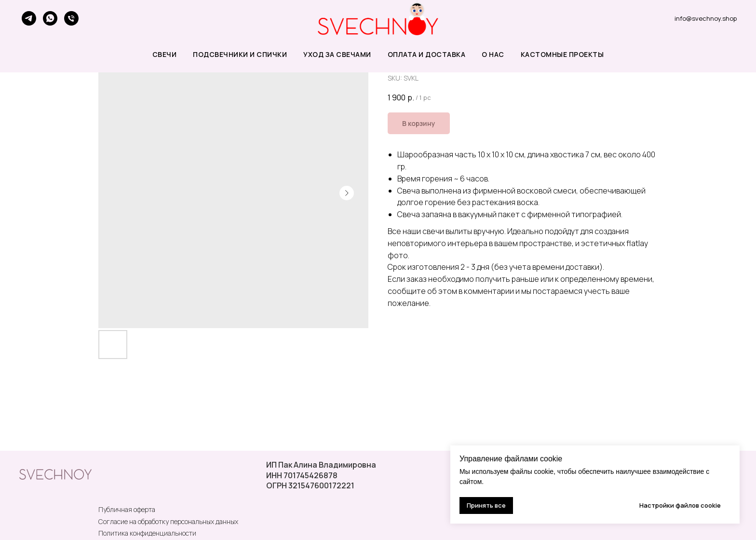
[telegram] (29, 18)
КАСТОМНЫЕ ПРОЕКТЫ (562, 54)
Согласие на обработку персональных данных (168, 521)
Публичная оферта (127, 509)
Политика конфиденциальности (147, 533)
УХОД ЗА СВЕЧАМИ (337, 54)
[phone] (71, 18)
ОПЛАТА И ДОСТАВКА (427, 54)
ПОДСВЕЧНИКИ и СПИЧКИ (240, 54)
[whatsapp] (50, 18)
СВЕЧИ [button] (165, 54)
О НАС (493, 54)
